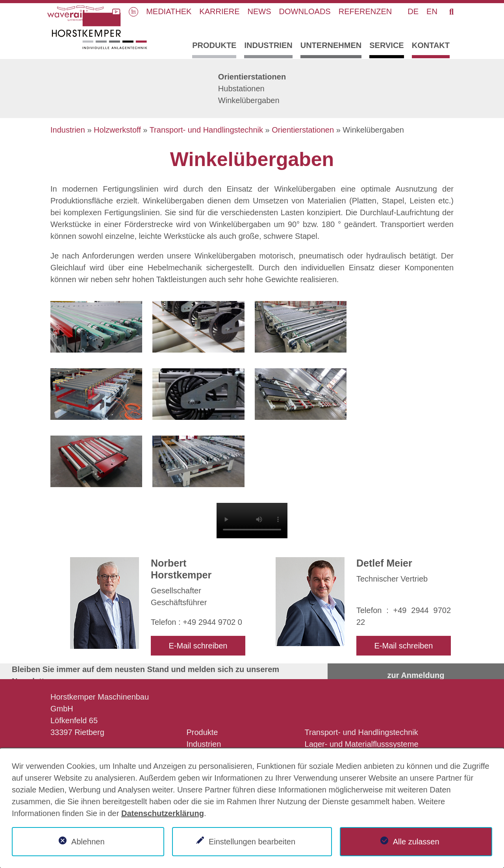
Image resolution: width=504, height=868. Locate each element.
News (259, 11)
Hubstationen (241, 89)
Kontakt (431, 45)
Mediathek (169, 11)
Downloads (305, 11)
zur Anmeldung (416, 675)
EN (432, 11)
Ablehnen (88, 842)
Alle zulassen (416, 842)
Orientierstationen (252, 77)
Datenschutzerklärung (163, 813)
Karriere (219, 11)
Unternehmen (331, 45)
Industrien (268, 45)
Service (386, 45)
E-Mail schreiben (198, 646)
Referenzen (365, 11)
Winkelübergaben (249, 100)
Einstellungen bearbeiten (252, 842)
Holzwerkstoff (117, 130)
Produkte (214, 45)
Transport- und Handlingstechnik (206, 130)
